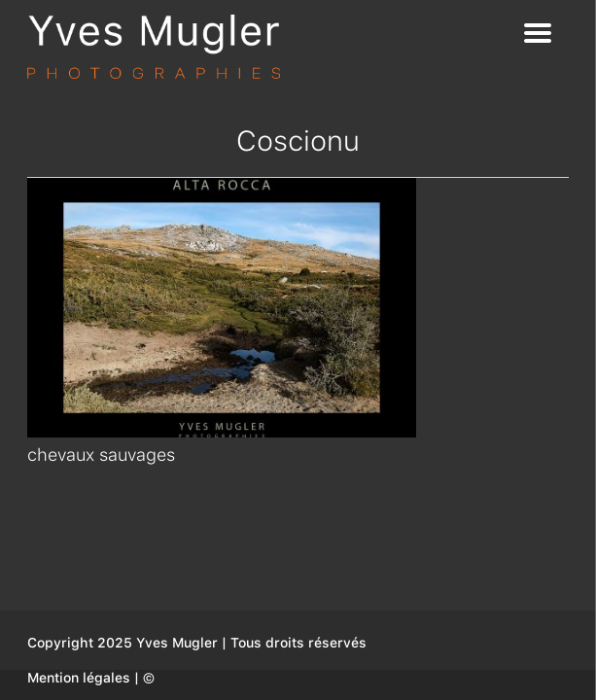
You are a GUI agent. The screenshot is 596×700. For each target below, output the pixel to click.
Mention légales (79, 678)
